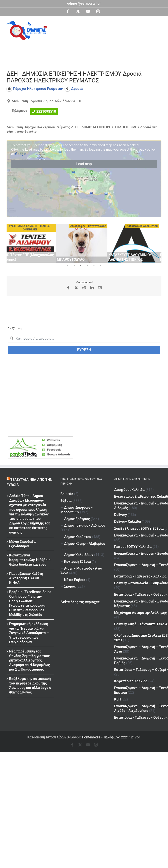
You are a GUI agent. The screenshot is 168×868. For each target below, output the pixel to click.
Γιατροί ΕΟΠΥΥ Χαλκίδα (133, 517)
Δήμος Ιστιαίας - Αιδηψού (85, 525)
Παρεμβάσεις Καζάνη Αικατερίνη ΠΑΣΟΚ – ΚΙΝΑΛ (26, 578)
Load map (84, 164)
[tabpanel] (32, 243)
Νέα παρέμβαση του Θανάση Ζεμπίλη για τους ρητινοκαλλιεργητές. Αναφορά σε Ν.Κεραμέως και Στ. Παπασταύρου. (30, 660)
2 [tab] (74, 266)
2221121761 (131, 737)
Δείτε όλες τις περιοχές (80, 602)
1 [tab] (68, 266)
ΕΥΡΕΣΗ (84, 350)
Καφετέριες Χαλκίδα (131, 588)
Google (21, 154)
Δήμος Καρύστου (78, 537)
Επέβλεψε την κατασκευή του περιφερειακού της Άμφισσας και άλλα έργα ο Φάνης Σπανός (30, 685)
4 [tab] (87, 266)
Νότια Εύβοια (75, 580)
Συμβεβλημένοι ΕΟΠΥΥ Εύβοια (139, 509)
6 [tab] (100, 266)
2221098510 (46, 111)
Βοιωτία (67, 494)
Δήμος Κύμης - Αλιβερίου (85, 544)
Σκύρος (70, 586)
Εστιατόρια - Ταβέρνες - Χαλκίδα (140, 536)
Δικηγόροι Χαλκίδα (129, 490)
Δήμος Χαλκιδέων (79, 555)
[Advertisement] (86, 52)
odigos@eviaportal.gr (84, 3)
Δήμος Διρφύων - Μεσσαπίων (76, 510)
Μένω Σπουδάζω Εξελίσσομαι (23, 544)
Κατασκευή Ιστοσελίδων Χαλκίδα (54, 737)
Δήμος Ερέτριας (77, 519)
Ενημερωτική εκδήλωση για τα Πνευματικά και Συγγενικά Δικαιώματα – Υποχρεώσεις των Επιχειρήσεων (29, 633)
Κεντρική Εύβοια (77, 562)
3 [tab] (81, 266)
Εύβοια (66, 501)
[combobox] (84, 338)
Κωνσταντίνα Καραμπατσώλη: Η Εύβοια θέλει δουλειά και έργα (30, 560)
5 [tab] (94, 266)
